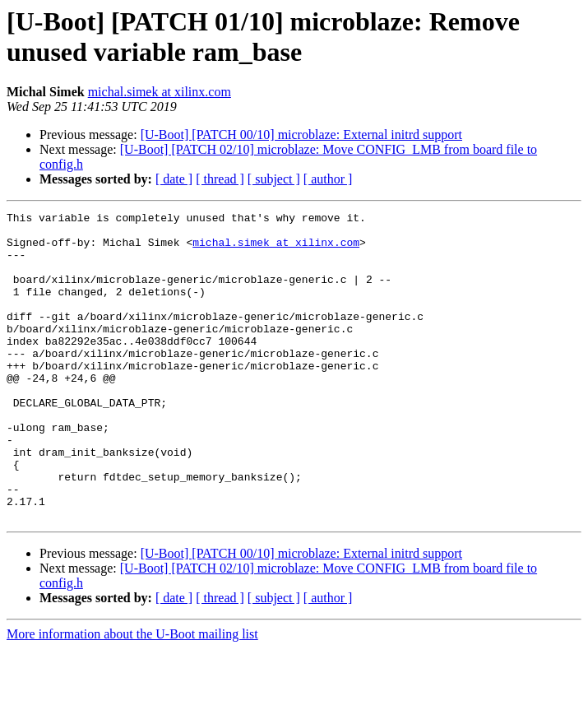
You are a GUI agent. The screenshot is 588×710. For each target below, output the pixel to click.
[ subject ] (274, 179)
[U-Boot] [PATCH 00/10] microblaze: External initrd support (301, 135)
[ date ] (174, 179)
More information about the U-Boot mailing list (132, 696)
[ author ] (328, 179)
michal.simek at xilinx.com (160, 92)
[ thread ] (220, 179)
